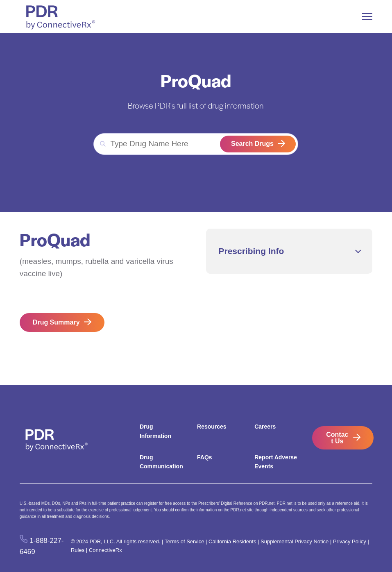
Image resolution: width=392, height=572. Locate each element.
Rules (78, 550)
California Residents (232, 541)
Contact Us (337, 438)
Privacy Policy (350, 541)
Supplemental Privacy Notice (295, 541)
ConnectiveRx (105, 550)
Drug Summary (56, 322)
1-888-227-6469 (42, 546)
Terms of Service (185, 541)
